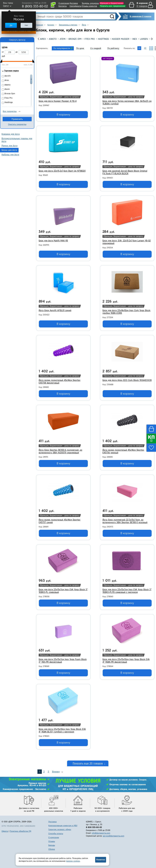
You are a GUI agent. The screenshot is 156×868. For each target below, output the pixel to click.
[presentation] (38, 39)
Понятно (101, 860)
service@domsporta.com (113, 836)
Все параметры (10, 111)
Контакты (63, 6)
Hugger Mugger (121, 39)
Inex (135, 39)
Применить (17, 119)
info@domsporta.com (101, 833)
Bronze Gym (75, 39)
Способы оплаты (56, 834)
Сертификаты (75, 6)
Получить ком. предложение (113, 6)
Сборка (52, 849)
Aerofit (8, 76)
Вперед (56, 772)
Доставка (74, 3)
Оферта (5, 831)
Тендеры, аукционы (90, 3)
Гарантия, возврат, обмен (60, 829)
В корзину (63, 115)
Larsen (144, 39)
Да (11, 25)
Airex (43, 39)
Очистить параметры (17, 124)
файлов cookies (73, 861)
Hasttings (103, 39)
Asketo (53, 39)
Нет (26, 25)
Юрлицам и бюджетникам (112, 3)
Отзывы (52, 841)
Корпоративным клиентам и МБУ (63, 826)
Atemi (63, 39)
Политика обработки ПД (21, 831)
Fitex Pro (90, 39)
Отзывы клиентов (89, 6)
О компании (64, 3)
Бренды (52, 845)
